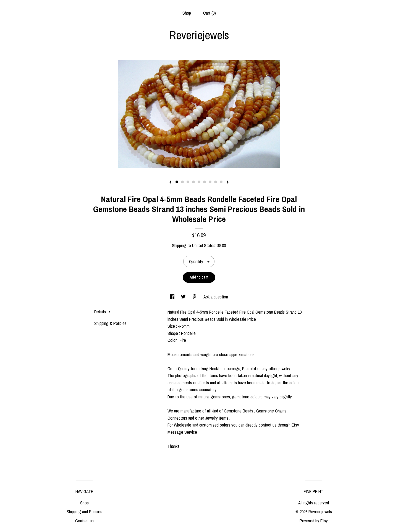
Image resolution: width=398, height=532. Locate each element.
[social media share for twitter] (184, 297)
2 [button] (182, 182)
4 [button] (193, 182)
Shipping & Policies (110, 323)
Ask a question (216, 297)
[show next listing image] (228, 182)
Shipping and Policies (84, 512)
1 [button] (177, 182)
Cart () (210, 13)
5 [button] (199, 182)
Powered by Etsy (314, 521)
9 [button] (221, 182)
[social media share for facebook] (173, 297)
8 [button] (216, 182)
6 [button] (205, 182)
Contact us (84, 521)
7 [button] (210, 182)
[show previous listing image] (170, 182)
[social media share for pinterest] (195, 297)
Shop (187, 13)
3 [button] (188, 182)
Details (102, 312)
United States (204, 245)
